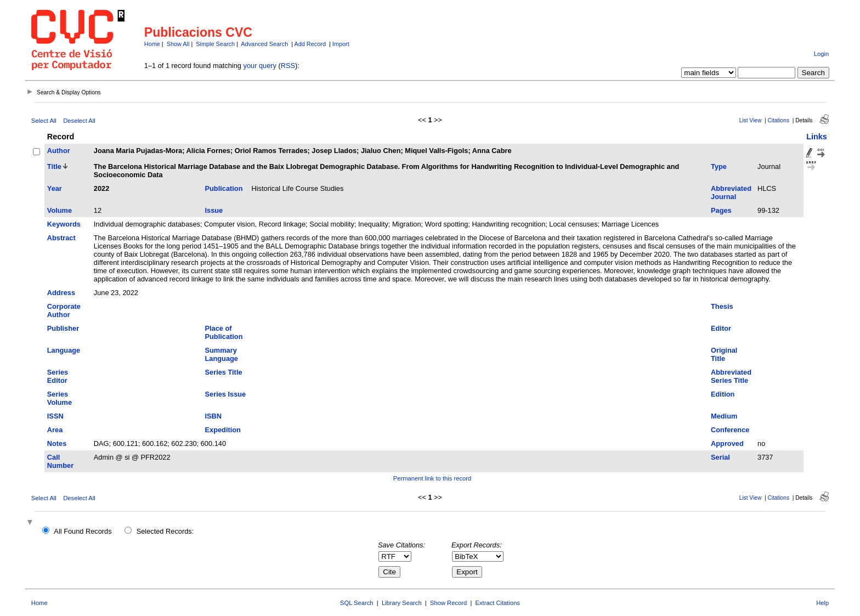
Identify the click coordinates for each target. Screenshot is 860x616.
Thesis (722, 306)
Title (54, 166)
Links (817, 137)
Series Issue (226, 394)
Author (59, 151)
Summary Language (222, 354)
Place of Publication (224, 332)
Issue (214, 210)
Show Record (448, 603)
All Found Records (83, 531)
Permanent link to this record (432, 478)
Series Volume (60, 398)
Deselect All (79, 121)
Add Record (310, 44)
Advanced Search (264, 44)
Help (822, 603)
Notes (57, 443)
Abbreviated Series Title (731, 376)
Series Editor (58, 376)
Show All (178, 44)
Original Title (724, 354)
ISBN (214, 416)
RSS (288, 66)
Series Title (224, 372)
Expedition (223, 430)
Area (55, 430)
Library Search (402, 603)
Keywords (64, 224)
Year (55, 188)
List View (751, 120)
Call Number (60, 461)
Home (152, 44)
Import (341, 44)
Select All (44, 121)
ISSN (55, 416)
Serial (720, 457)
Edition (723, 394)
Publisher (63, 328)
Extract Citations (498, 603)
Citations (778, 120)
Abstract (61, 238)
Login (821, 54)
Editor (721, 328)
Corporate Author (64, 310)
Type (719, 166)
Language (64, 350)
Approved (727, 443)
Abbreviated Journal (731, 193)
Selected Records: (165, 531)
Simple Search (215, 44)
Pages (721, 210)
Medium (724, 416)
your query (260, 66)
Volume (60, 210)
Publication (224, 188)
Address (61, 293)
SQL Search (357, 603)
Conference (730, 430)
